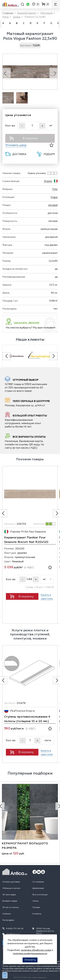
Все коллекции (40, 895)
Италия (48, 181)
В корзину (23, 138)
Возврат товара (10, 901)
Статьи (36, 901)
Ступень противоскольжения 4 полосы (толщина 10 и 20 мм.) (27, 719)
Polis (55, 189)
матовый (53, 205)
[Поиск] (22, 5)
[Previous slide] (6, 356)
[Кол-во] (32, 126)
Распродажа (8, 920)
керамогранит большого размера (25, 846)
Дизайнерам (38, 888)
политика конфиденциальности (30, 953)
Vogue (54, 197)
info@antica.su (13, 934)
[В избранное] (51, 145)
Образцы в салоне (11, 888)
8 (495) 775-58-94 (15, 929)
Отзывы (36, 907)
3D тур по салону (11, 907)
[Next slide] (54, 356)
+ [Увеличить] (42, 126)
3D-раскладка (9, 895)
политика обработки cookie (36, 950)
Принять (30, 960)
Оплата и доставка (11, 882)
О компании (38, 882)
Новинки (7, 914)
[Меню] (56, 4)
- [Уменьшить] (22, 126)
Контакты (37, 914)
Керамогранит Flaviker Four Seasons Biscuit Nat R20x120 (26, 540)
